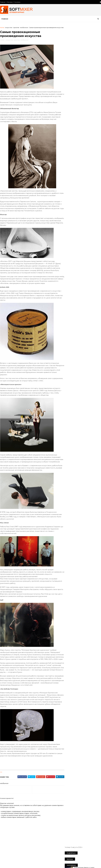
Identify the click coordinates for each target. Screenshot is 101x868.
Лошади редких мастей (82, 122)
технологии (70, 184)
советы (69, 181)
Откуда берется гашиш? (83, 72)
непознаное (82, 167)
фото (87, 184)
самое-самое (84, 177)
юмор (68, 188)
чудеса (95, 184)
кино (68, 156)
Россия (78, 135)
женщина (84, 146)
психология (83, 174)
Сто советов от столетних (77, 198)
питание (69, 170)
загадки (69, 149)
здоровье (78, 149)
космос (87, 156)
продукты (93, 170)
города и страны (72, 142)
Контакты (17, 2)
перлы (92, 167)
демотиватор (86, 142)
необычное (24, 27)
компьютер (77, 156)
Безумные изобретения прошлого (86, 97)
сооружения (79, 181)
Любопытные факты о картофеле (86, 56)
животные (94, 146)
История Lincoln (80, 64)
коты (95, 156)
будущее (78, 139)
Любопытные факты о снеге (84, 48)
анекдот (69, 139)
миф (88, 160)
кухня (68, 160)
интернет (81, 153)
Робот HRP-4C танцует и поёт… (85, 113)
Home (2, 27)
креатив (16, 27)
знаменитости (90, 149)
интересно (70, 153)
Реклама (10, 2)
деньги (96, 142)
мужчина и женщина (73, 163)
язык (75, 188)
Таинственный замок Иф (83, 89)
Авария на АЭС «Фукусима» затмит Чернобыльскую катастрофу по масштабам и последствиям (86, 83)
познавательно (81, 170)
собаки (94, 177)
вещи (87, 139)
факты (80, 184)
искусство (9, 27)
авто (93, 135)
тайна (89, 181)
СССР (86, 135)
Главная (3, 2)
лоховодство (78, 160)
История (69, 135)
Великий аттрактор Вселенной (85, 105)
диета (75, 146)
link (1, 793)
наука (86, 163)
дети (68, 146)
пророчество (71, 174)
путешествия (71, 177)
